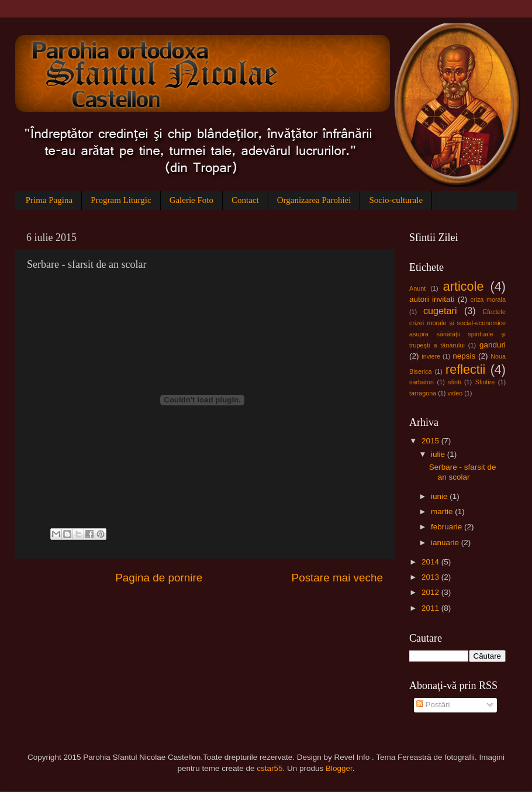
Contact (245, 200)
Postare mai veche (337, 578)
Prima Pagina (49, 200)
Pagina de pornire (159, 578)
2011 (431, 608)
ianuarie (446, 543)
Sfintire (485, 382)
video (455, 393)
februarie (448, 527)
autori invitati (432, 299)
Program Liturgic (121, 200)
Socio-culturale (396, 200)
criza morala (488, 299)
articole (464, 286)
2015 (431, 441)
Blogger (339, 768)
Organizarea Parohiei (314, 200)
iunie (440, 496)
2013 (431, 577)
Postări (433, 705)
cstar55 (270, 768)
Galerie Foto (191, 200)
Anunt (417, 288)
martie (443, 512)
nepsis (464, 356)
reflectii (465, 369)
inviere (431, 356)
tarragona (423, 393)
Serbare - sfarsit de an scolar (463, 472)
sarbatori (422, 382)
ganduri (493, 345)
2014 (431, 562)
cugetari (440, 311)
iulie (439, 454)
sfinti (454, 382)
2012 (431, 592)
